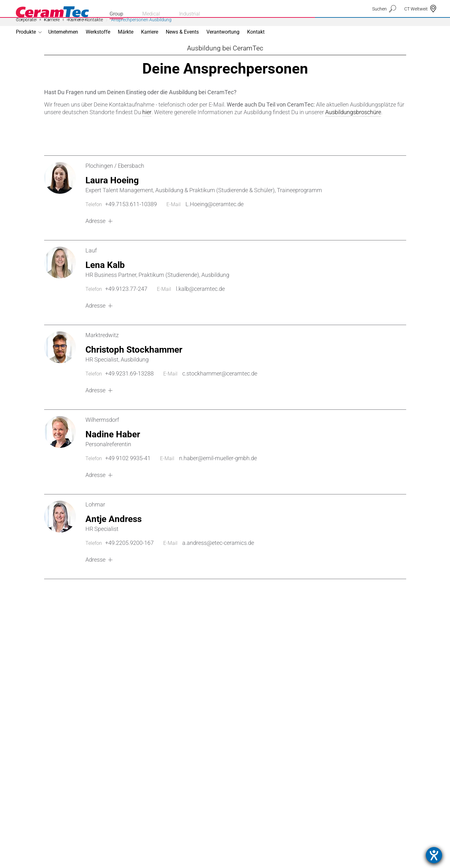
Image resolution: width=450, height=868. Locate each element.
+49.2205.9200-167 (129, 571)
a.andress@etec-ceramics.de (218, 571)
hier (147, 141)
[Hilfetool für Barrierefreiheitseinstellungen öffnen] (434, 855)
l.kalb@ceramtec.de (200, 317)
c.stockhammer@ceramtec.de (220, 402)
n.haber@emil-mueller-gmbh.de (218, 487)
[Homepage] (52, 13)
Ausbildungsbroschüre (353, 141)
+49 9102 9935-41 (128, 487)
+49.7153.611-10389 (131, 233)
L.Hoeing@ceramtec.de (215, 233)
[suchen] (384, 21)
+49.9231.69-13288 (129, 402)
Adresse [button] (95, 249)
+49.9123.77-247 (126, 317)
